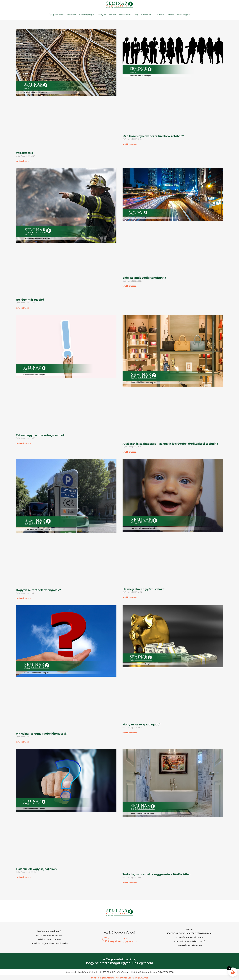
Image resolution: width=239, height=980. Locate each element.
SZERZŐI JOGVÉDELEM (190, 945)
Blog (136, 15)
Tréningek (71, 15)
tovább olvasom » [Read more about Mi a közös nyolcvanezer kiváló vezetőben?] (130, 144)
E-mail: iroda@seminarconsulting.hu (49, 943)
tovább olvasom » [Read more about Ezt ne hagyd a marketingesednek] (23, 443)
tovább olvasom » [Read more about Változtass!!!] (23, 161)
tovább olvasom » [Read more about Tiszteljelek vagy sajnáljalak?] (23, 877)
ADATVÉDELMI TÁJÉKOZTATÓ (190, 941)
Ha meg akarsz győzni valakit (144, 589)
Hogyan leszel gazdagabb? (142, 725)
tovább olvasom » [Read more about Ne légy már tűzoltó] (23, 308)
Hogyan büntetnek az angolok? (38, 590)
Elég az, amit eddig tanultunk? (144, 278)
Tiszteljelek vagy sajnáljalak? (37, 869)
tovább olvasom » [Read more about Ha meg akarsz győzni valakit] (130, 597)
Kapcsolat (146, 15)
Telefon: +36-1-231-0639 (49, 939)
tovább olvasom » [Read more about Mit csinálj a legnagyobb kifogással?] (23, 742)
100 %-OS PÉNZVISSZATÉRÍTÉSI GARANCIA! (190, 933)
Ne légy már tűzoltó (30, 300)
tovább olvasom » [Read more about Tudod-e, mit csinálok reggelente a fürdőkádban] (130, 883)
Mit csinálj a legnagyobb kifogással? (42, 734)
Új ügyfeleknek (56, 15)
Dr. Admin (159, 15)
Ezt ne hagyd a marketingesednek (40, 435)
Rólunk (113, 15)
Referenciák (125, 15)
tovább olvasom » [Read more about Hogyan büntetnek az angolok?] (23, 598)
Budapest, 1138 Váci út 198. (49, 935)
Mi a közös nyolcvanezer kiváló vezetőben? (153, 136)
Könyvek (102, 15)
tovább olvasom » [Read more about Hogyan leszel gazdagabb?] (130, 733)
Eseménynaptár (87, 15)
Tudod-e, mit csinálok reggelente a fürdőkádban (157, 874)
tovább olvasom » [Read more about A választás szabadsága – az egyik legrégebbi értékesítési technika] (130, 452)
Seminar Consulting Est (178, 15)
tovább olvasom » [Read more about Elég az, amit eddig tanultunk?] (130, 286)
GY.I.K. (190, 929)
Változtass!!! (24, 153)
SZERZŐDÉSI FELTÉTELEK (190, 937)
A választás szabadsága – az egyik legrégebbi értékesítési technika (170, 444)
